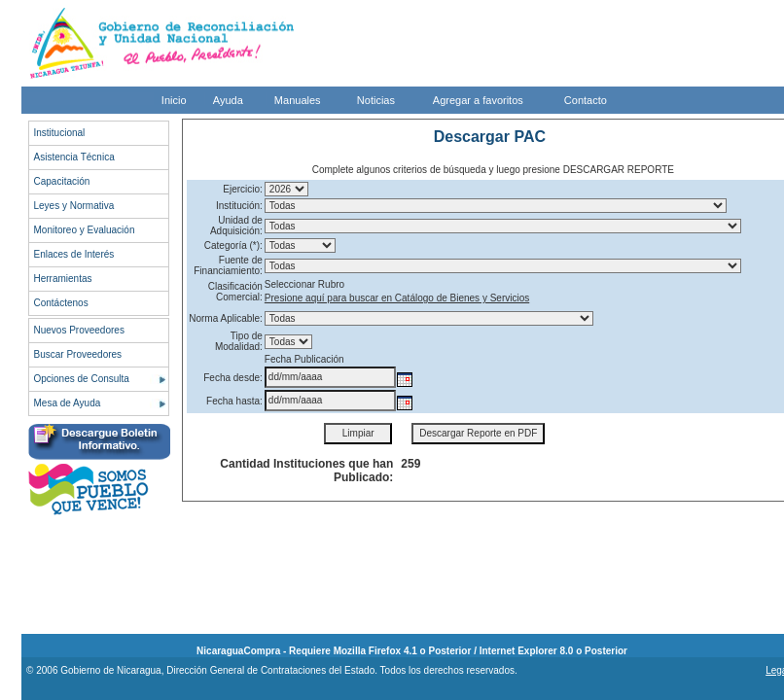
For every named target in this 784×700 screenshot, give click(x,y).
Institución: (239, 206)
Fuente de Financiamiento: (228, 265)
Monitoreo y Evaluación (85, 230)
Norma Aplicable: (226, 318)
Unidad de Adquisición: (236, 226)
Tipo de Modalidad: (239, 341)
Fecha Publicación (304, 359)
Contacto (586, 100)
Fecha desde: (233, 378)
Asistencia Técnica (74, 157)
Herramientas (63, 279)
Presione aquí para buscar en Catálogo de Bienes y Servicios (397, 298)
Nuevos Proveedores (79, 330)
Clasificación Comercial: (235, 292)
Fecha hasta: (234, 401)
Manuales (298, 100)
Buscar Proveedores (78, 354)
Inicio (174, 100)
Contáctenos (61, 303)
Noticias (376, 100)
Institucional (60, 133)
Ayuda (228, 100)
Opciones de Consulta (82, 379)
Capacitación (62, 181)
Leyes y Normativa (74, 206)
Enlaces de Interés (74, 254)
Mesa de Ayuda (68, 403)
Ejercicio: (243, 189)
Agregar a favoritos (478, 100)
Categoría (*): (233, 245)
